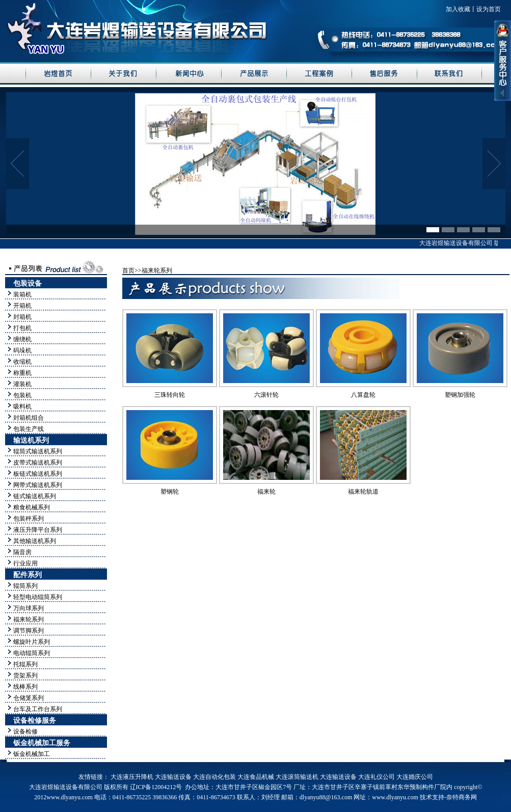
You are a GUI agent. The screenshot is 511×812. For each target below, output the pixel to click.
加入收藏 (458, 9)
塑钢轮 (170, 492)
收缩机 (22, 362)
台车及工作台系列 (38, 709)
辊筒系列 (25, 586)
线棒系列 (25, 687)
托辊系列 (25, 664)
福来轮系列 (29, 619)
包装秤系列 (29, 519)
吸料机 (22, 407)
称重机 (22, 373)
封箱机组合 (29, 418)
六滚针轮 (266, 395)
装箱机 (22, 294)
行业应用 (25, 563)
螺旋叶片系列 (32, 642)
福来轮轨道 (363, 492)
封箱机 (22, 317)
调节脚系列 (29, 631)
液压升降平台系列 (38, 530)
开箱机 (22, 306)
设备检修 (25, 732)
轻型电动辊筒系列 (38, 597)
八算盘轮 (363, 395)
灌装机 (22, 384)
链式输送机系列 (35, 496)
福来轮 (266, 492)
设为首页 (489, 9)
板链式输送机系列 (38, 474)
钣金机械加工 (32, 754)
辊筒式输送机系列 (38, 451)
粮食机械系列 (32, 507)
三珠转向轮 (170, 395)
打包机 (22, 328)
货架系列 (25, 675)
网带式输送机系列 (38, 485)
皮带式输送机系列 (38, 463)
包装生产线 (29, 429)
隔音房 (22, 552)
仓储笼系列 (29, 698)
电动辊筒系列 (32, 653)
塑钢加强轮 (460, 395)
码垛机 (22, 350)
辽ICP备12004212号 (156, 787)
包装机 (22, 395)
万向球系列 (29, 608)
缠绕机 (22, 339)
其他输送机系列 (35, 541)
